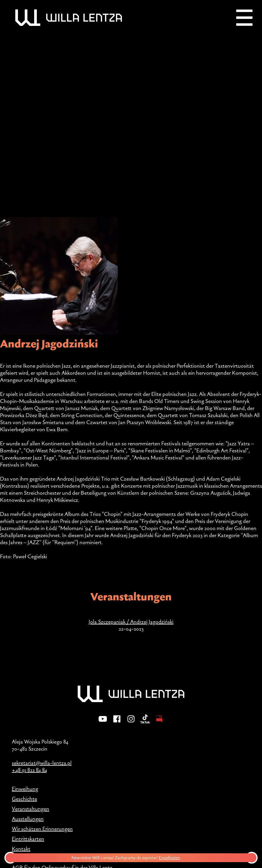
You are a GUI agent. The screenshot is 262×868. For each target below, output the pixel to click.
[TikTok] (145, 723)
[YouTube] (103, 723)
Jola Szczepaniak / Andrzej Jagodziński (131, 622)
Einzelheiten (171, 858)
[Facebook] (117, 723)
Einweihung (25, 789)
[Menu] (244, 18)
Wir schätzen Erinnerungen (42, 829)
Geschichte (24, 799)
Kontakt (21, 849)
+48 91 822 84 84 (29, 770)
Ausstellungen (28, 819)
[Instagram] (131, 723)
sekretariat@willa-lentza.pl (42, 763)
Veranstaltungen (30, 809)
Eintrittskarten (28, 839)
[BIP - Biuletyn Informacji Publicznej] (159, 723)
